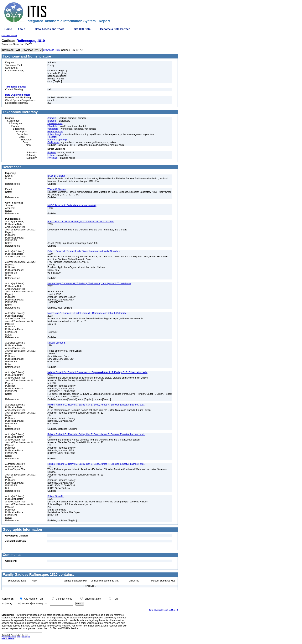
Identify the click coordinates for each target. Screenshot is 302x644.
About (21, 29)
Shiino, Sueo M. (56, 496)
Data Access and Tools (49, 29)
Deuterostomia (55, 123)
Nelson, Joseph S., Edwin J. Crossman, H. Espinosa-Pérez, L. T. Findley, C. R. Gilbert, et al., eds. (97, 372)
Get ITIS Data (82, 29)
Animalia (52, 118)
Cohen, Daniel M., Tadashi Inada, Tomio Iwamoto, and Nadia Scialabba (84, 251)
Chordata (52, 126)
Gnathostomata (55, 132)
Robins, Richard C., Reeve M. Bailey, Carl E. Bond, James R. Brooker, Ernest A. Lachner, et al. (96, 405)
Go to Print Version (9, 36)
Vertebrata (53, 129)
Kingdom (26, 604)
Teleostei (52, 137)
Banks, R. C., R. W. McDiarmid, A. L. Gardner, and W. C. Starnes (81, 222)
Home (8, 29)
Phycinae (52, 158)
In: (4, 604)
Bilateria (52, 121)
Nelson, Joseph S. (57, 343)
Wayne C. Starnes (57, 189)
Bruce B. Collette (56, 176)
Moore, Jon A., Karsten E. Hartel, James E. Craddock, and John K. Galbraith (86, 313)
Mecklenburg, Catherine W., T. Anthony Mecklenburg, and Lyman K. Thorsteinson (89, 284)
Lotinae (51, 155)
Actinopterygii (54, 134)
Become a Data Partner (115, 29)
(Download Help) (52, 50)
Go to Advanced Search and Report (163, 610)
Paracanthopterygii (57, 140)
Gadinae (52, 153)
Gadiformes (53, 142)
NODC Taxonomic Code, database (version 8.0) (72, 205)
